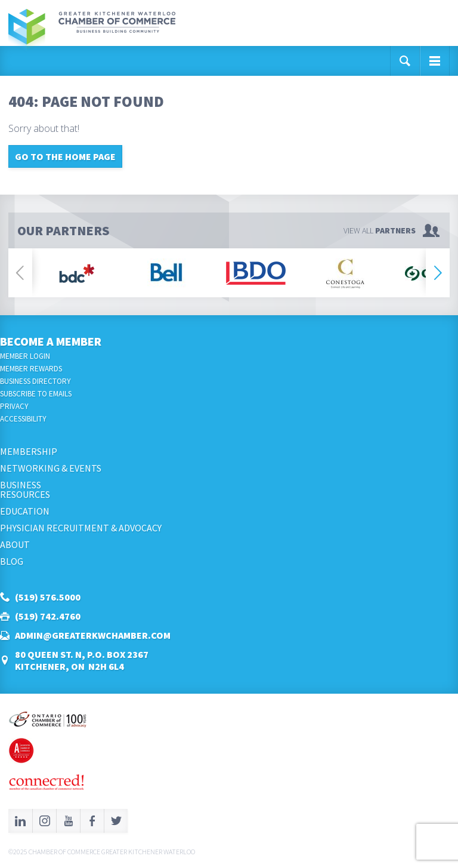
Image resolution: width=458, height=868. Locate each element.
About (15, 544)
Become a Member (51, 341)
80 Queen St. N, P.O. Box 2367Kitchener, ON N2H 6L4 (82, 660)
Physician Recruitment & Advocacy (81, 528)
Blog (12, 561)
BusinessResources (25, 490)
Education (25, 511)
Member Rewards (31, 369)
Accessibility (23, 419)
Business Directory (35, 381)
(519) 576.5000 (48, 597)
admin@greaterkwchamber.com (93, 635)
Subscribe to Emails (36, 394)
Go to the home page (65, 156)
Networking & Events (51, 468)
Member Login (25, 356)
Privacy (14, 406)
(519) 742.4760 (48, 616)
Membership (29, 451)
